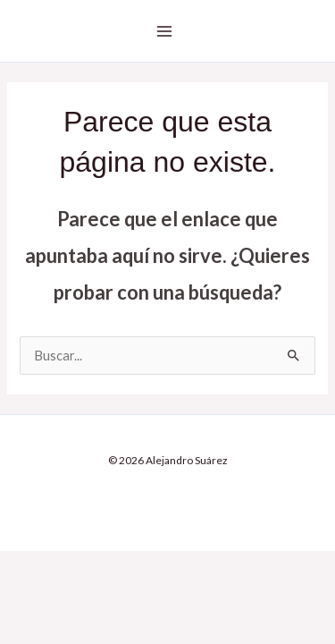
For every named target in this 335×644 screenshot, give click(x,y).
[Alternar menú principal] (164, 31)
